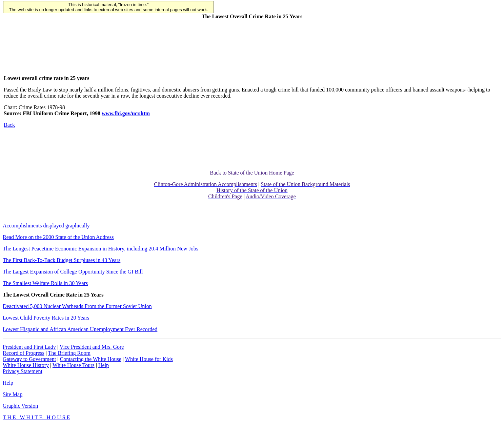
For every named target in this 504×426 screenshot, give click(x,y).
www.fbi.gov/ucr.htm (126, 113)
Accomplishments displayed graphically (46, 226)
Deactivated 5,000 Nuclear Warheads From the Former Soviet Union (77, 306)
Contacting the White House (90, 359)
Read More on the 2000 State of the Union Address (58, 237)
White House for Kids (149, 359)
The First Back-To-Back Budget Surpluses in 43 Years (62, 260)
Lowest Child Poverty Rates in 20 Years (46, 318)
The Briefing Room (69, 353)
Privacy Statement (23, 371)
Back (9, 125)
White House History (26, 365)
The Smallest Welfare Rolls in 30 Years (45, 283)
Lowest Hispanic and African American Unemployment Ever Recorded (80, 329)
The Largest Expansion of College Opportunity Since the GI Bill (73, 272)
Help (104, 365)
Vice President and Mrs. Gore (92, 347)
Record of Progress (24, 353)
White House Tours (74, 365)
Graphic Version (20, 406)
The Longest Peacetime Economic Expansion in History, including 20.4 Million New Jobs (100, 249)
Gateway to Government (29, 359)
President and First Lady (29, 347)
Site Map (13, 394)
